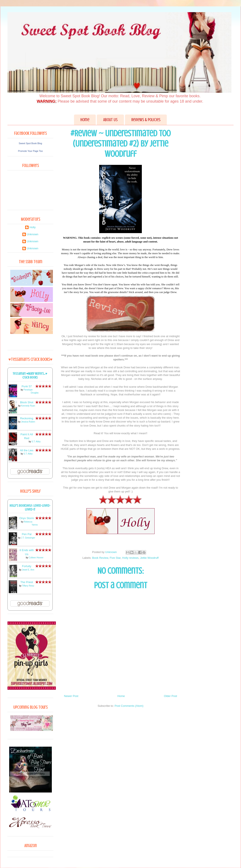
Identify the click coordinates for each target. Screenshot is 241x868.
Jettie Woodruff (149, 558)
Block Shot (27, 402)
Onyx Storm (27, 518)
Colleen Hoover (36, 558)
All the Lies (27, 450)
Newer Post (71, 696)
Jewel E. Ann (28, 570)
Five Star (115, 558)
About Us (110, 120)
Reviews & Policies (146, 120)
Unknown (32, 234)
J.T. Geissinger (28, 538)
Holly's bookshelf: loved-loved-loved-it (30, 508)
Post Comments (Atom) (129, 706)
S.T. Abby (36, 442)
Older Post (171, 696)
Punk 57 (27, 386)
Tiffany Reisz (28, 586)
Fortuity (27, 566)
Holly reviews (130, 558)
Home (85, 120)
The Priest (27, 582)
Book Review (100, 558)
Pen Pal (27, 534)
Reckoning (27, 418)
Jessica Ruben (28, 422)
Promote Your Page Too (30, 151)
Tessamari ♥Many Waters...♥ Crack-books (30, 376)
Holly (33, 227)
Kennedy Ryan (28, 406)
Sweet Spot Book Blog (30, 143)
